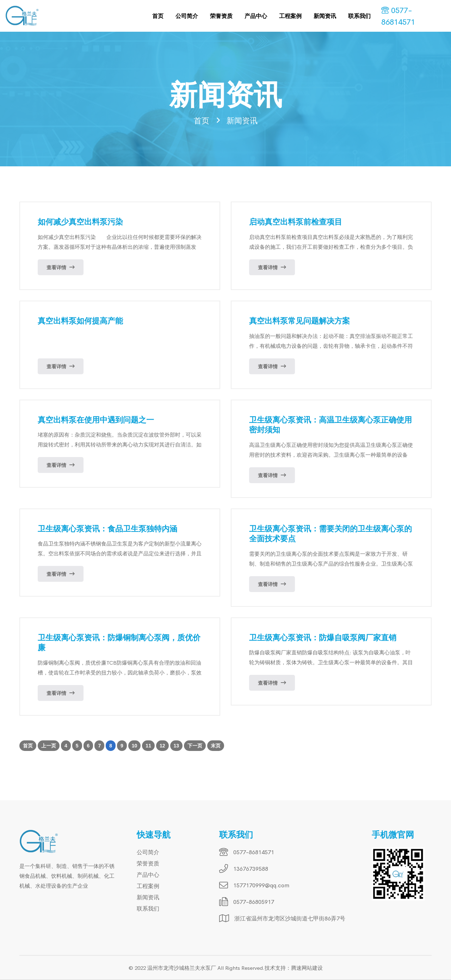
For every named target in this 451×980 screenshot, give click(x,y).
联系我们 (359, 16)
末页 (216, 746)
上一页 (49, 746)
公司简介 (187, 16)
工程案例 (290, 16)
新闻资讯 (325, 16)
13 (177, 746)
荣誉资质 (221, 16)
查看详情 (61, 267)
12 (162, 746)
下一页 (195, 746)
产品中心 (256, 16)
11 (148, 746)
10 (135, 746)
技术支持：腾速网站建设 (294, 968)
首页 (158, 16)
